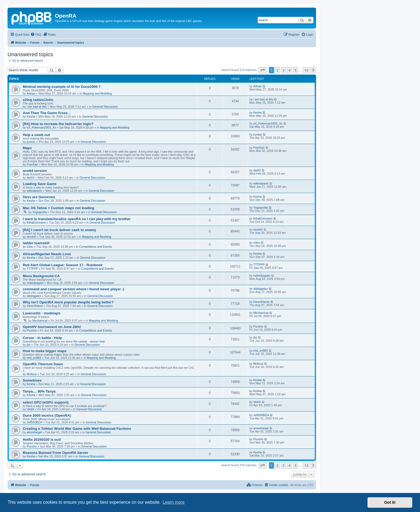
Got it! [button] (390, 502)
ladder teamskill (36, 243)
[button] (262, 70)
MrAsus (32, 374)
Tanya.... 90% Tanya (39, 391)
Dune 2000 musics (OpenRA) (47, 415)
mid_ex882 (34, 358)
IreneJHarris (35, 306)
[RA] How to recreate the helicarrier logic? (58, 124)
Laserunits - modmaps (42, 313)
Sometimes (32, 380)
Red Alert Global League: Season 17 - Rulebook (63, 265)
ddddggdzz (34, 296)
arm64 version (35, 171)
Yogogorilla (40, 212)
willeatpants (34, 191)
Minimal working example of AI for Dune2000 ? (62, 87)
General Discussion (105, 107)
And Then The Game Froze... (47, 113)
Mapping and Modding (97, 93)
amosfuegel (34, 432)
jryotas (31, 142)
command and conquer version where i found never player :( (74, 289)
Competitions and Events (96, 247)
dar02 (31, 178)
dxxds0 (31, 237)
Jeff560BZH (35, 422)
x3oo (30, 247)
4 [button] (289, 70)
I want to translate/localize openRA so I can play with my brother (77, 219)
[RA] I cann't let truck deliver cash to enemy (59, 230)
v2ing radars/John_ (39, 100)
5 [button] (296, 70)
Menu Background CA (41, 276)
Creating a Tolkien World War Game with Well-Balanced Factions (77, 429)
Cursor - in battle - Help (42, 338)
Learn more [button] (174, 502)
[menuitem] (36, 35)
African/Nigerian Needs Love (47, 254)
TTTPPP (32, 269)
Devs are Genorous (39, 197)
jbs (29, 345)
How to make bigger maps (45, 351)
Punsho (32, 330)
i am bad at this (37, 107)
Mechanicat (40, 321)
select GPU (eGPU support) (46, 402)
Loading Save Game (40, 184)
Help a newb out (36, 135)
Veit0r (31, 409)
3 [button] (284, 70)
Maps (27, 148)
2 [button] (277, 70)
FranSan (32, 164)
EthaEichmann (36, 223)
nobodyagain (35, 283)
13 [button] (306, 70)
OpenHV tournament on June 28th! (52, 327)
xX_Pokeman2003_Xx (41, 127)
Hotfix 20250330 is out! (42, 440)
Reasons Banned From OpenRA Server (55, 453)
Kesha (31, 116)
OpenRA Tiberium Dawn (43, 364)
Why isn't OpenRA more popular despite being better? (68, 302)
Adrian (31, 93)
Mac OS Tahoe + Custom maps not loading (59, 208)
